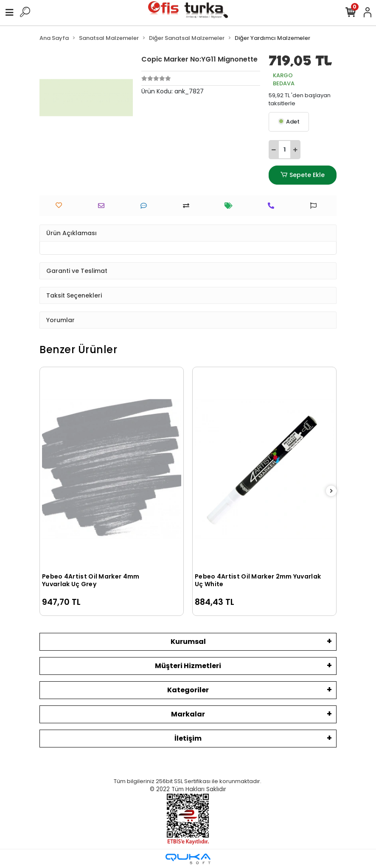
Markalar (188, 714)
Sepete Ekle (303, 175)
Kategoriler (188, 690)
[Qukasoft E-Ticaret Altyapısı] (188, 859)
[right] (331, 491)
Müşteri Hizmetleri (188, 666)
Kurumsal (188, 642)
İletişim (188, 738)
